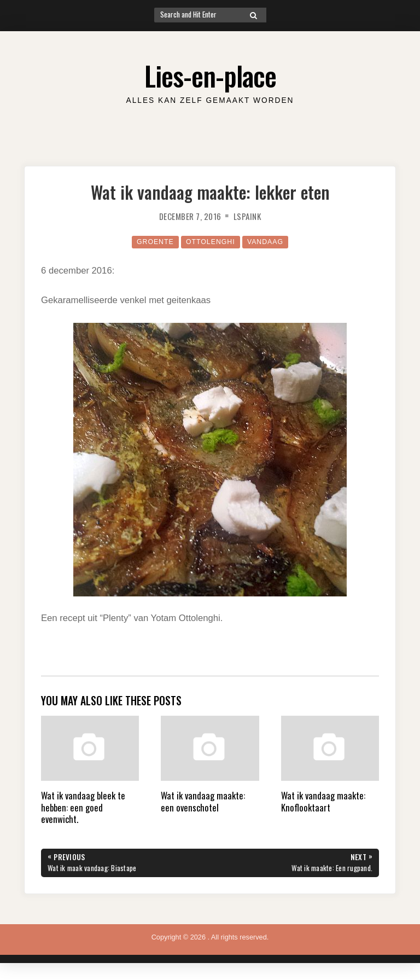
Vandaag (266, 242)
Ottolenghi (211, 242)
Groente (154, 242)
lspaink (248, 216)
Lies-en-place (210, 75)
